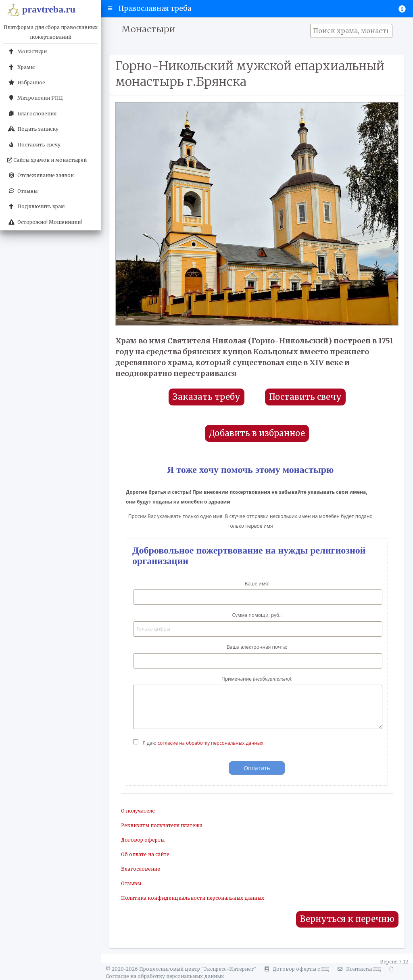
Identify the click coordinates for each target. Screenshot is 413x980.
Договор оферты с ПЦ (296, 969)
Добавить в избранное (257, 433)
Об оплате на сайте (145, 854)
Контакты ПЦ (358, 969)
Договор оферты (143, 840)
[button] (110, 8)
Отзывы (131, 883)
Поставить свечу (305, 397)
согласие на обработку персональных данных (212, 743)
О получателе (138, 811)
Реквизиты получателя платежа (162, 825)
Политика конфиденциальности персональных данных (193, 898)
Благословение (141, 869)
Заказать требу (206, 397)
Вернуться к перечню (347, 919)
